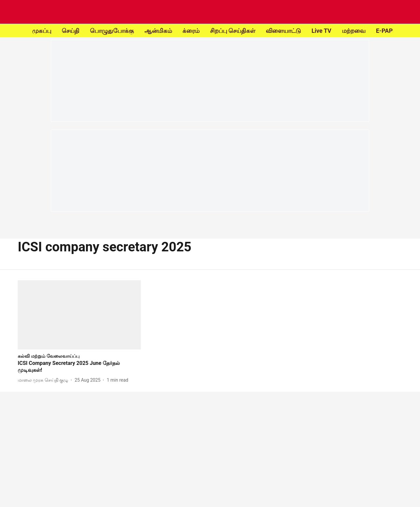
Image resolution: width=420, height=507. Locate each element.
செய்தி (71, 31)
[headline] (79, 367)
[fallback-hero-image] (79, 315)
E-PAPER (388, 31)
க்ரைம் (191, 31)
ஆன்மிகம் (158, 31)
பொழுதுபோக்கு (112, 31)
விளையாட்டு (283, 31)
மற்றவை (354, 31)
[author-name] (44, 380)
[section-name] (49, 356)
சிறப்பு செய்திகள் (233, 31)
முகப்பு (42, 31)
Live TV (321, 31)
